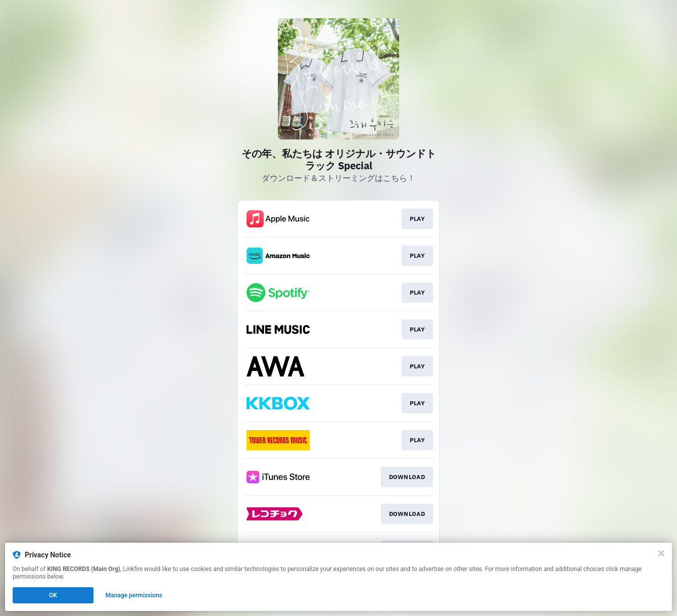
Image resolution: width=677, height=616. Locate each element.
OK (53, 595)
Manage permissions (134, 595)
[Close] (661, 553)
